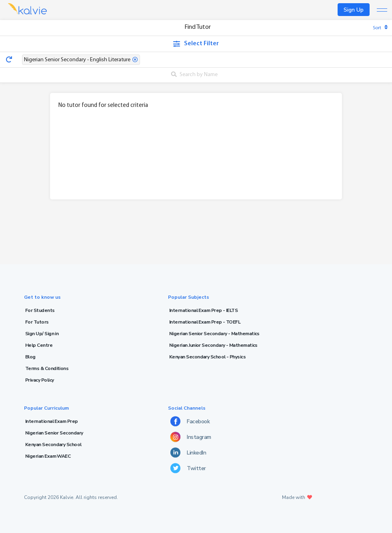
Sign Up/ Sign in (42, 334)
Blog (30, 357)
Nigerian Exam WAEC (48, 456)
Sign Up (354, 10)
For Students (40, 310)
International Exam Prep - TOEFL (205, 322)
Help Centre (39, 345)
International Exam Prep (52, 421)
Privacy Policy (39, 380)
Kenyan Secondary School (53, 445)
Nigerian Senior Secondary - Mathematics (214, 334)
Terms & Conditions (47, 368)
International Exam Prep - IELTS (203, 310)
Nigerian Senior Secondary (54, 433)
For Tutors (37, 322)
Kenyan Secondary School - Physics (207, 357)
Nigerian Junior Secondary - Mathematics (213, 345)
